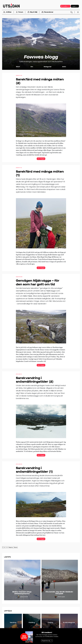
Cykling (50, 623)
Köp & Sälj (32, 12)
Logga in (75, 6)
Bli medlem (65, 6)
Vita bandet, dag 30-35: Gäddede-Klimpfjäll (59, 593)
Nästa (11, 547)
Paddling (32, 623)
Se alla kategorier (69, 623)
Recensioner (47, 12)
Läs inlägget (41, 159)
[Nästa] (76, 580)
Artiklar (7, 12)
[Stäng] (80, 630)
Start (18, 67)
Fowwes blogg (41, 57)
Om (32, 67)
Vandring (13, 623)
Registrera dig (46, 641)
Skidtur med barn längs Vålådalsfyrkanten (22, 593)
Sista (16, 547)
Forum (20, 12)
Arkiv (64, 67)
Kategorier (48, 67)
